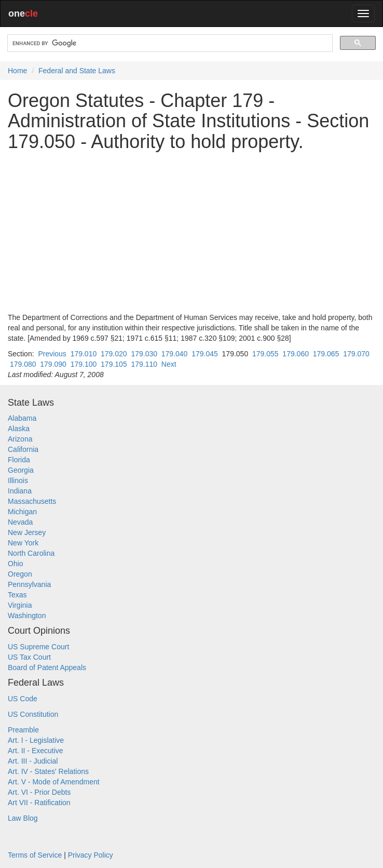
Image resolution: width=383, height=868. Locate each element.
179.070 (356, 354)
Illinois (18, 480)
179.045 (205, 354)
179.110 (144, 364)
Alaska (19, 429)
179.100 (84, 364)
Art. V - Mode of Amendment (54, 782)
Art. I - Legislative (36, 740)
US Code (23, 699)
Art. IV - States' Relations (48, 771)
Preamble (23, 730)
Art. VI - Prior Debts (39, 792)
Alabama (22, 418)
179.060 (296, 354)
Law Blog (23, 818)
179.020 (114, 354)
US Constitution (33, 714)
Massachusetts (32, 501)
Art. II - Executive (36, 751)
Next (169, 364)
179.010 (84, 354)
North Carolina (31, 553)
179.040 (175, 354)
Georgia (21, 470)
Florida (19, 460)
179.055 (265, 354)
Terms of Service (35, 855)
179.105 (114, 364)
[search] (169, 43)
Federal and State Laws (77, 71)
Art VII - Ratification (39, 803)
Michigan (22, 512)
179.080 (23, 364)
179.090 (53, 364)
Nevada (20, 522)
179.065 (326, 354)
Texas (17, 595)
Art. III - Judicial (33, 761)
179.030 (144, 354)
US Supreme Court (38, 647)
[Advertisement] (191, 232)
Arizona (20, 439)
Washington (27, 616)
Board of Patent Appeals (47, 667)
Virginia (20, 605)
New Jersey (27, 532)
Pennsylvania (29, 584)
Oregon (20, 574)
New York (23, 543)
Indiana (20, 491)
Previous (52, 354)
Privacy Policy (91, 855)
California (23, 449)
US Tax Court (29, 657)
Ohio (16, 564)
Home (17, 71)
